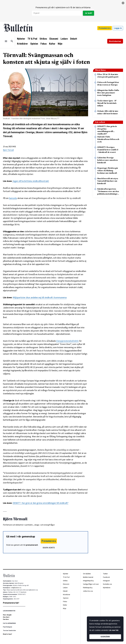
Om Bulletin (87, 574)
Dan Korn (6, 619)
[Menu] (6, 41)
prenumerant (32, 545)
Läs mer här (114, 630)
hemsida (13, 198)
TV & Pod (32, 39)
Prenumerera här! (11, 603)
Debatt (74, 39)
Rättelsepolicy (88, 588)
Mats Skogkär (7, 615)
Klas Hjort (6, 617)
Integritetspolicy (88, 581)
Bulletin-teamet (88, 577)
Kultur (52, 44)
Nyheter (21, 39)
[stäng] (123, 3)
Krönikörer (22, 44)
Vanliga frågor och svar (91, 584)
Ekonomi (54, 39)
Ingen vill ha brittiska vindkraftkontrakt (31, 181)
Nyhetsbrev (107, 588)
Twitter (105, 574)
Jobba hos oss (88, 591)
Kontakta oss (107, 584)
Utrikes (43, 39)
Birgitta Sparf (7, 634)
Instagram (106, 581)
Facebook (106, 577)
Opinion (34, 44)
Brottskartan (115, 41)
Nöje (60, 44)
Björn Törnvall (8, 150)
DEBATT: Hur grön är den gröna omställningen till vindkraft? (41, 503)
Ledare (64, 39)
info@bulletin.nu (16, 588)
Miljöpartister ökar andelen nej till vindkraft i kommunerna (40, 297)
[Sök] (12, 41)
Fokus (44, 44)
